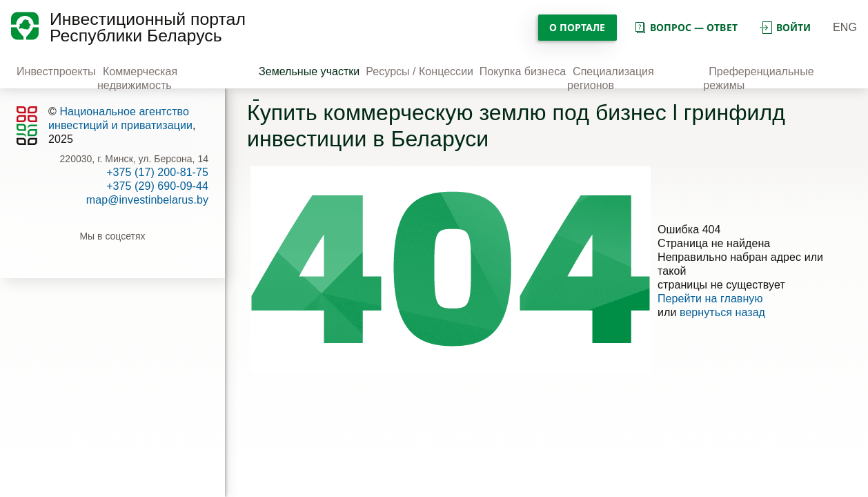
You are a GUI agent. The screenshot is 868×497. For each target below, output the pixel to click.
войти (785, 27)
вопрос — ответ (685, 27)
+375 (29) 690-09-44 (157, 186)
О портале (578, 27)
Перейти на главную (710, 299)
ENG (845, 27)
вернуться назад (722, 312)
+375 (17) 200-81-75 (157, 172)
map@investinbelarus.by (147, 200)
